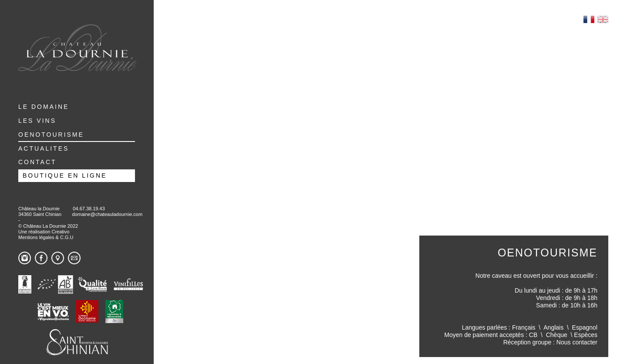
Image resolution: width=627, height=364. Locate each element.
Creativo (60, 232)
